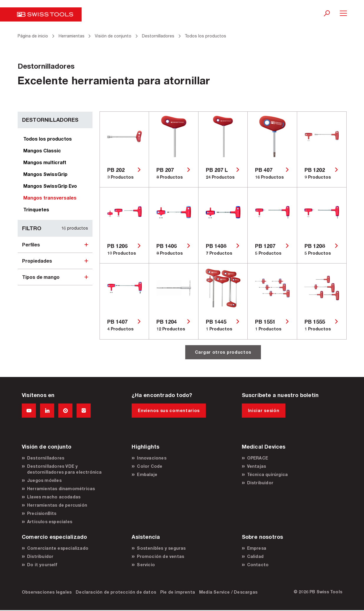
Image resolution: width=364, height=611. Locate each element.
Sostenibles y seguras (161, 548)
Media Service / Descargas (228, 592)
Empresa (257, 548)
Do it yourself (42, 565)
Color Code (150, 466)
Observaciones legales (47, 592)
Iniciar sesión (264, 410)
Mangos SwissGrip (45, 174)
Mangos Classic (42, 150)
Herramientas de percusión (57, 505)
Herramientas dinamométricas (61, 489)
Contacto (258, 565)
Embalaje (147, 474)
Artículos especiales (50, 522)
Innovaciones (152, 458)
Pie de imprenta (178, 592)
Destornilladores (46, 458)
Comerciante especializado (58, 548)
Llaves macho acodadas (54, 497)
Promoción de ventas (161, 556)
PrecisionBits (42, 513)
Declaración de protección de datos (116, 592)
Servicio (146, 565)
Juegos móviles (44, 480)
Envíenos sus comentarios (169, 410)
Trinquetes (36, 209)
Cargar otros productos (223, 352)
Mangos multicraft (45, 162)
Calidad (255, 556)
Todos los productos (48, 139)
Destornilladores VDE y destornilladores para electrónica (64, 469)
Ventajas (257, 466)
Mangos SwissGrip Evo (50, 186)
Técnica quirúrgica (268, 474)
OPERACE (258, 458)
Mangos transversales (50, 198)
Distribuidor (260, 483)
